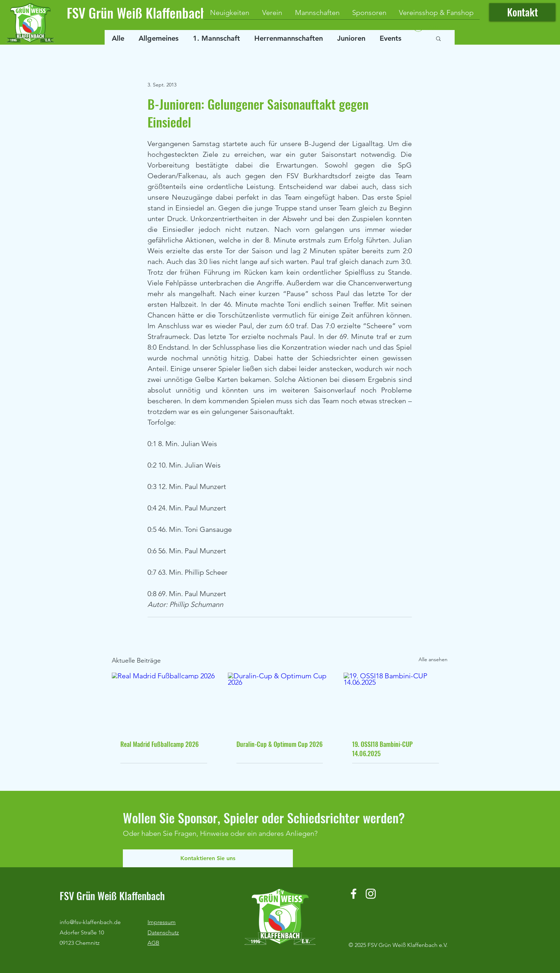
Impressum (162, 922)
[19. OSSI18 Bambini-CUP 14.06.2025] (396, 702)
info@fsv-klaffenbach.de (90, 922)
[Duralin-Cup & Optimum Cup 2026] (280, 702)
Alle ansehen (433, 659)
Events (391, 38)
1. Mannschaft (216, 38)
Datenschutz (163, 932)
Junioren (351, 38)
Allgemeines (159, 38)
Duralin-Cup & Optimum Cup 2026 (279, 744)
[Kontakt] (522, 12)
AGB (153, 943)
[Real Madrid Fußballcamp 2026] (164, 702)
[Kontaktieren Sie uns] (208, 858)
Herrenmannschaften (289, 38)
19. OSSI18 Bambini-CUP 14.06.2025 (382, 749)
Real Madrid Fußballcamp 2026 (159, 744)
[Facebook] (354, 894)
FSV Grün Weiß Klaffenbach (137, 13)
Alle (118, 38)
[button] (438, 38)
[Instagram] (371, 894)
